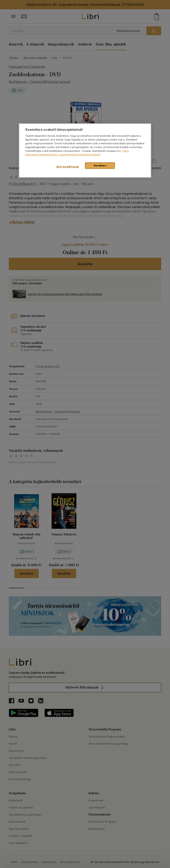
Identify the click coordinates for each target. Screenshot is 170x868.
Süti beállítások (68, 166)
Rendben (100, 165)
